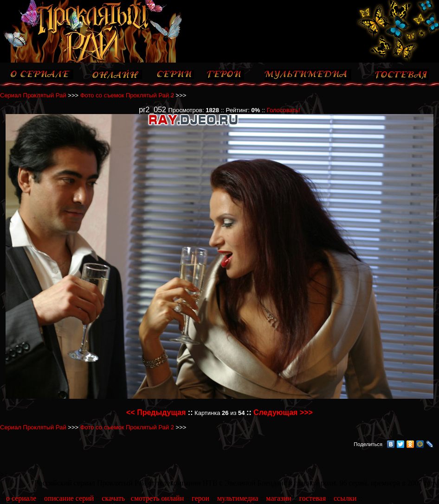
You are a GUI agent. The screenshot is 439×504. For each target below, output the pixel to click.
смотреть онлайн (157, 498)
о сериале (21, 498)
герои (200, 498)
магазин (278, 498)
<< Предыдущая (156, 412)
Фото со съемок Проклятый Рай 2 (127, 95)
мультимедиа (238, 498)
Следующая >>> (283, 412)
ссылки (345, 498)
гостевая (312, 498)
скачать (113, 498)
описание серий (69, 498)
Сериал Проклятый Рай (33, 95)
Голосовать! (284, 110)
